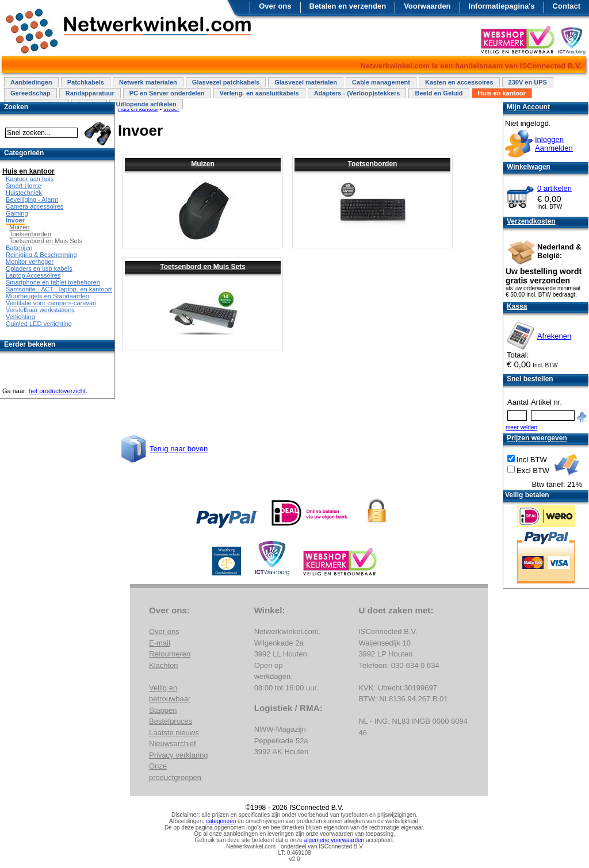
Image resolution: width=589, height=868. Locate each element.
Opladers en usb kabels (39, 268)
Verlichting (20, 317)
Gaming (17, 213)
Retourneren (170, 654)
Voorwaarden (427, 6)
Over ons (275, 6)
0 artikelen (554, 188)
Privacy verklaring (179, 755)
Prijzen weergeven (537, 438)
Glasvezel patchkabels (226, 82)
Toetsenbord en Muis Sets (202, 267)
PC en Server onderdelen (167, 93)
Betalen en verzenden (348, 6)
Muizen (203, 164)
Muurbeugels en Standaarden (47, 296)
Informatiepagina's (502, 6)
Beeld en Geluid (439, 93)
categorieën (221, 821)
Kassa (517, 306)
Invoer (15, 220)
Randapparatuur (90, 93)
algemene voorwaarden (334, 840)
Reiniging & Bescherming (41, 255)
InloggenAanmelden (554, 144)
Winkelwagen (529, 167)
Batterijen (19, 248)
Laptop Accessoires (33, 275)
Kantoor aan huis (30, 179)
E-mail (160, 643)
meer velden (521, 427)
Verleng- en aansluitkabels (259, 93)
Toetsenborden (373, 164)
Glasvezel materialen (306, 82)
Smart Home (24, 186)
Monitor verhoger (30, 262)
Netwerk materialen (148, 82)
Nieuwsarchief (173, 744)
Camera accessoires (35, 206)
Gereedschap (30, 93)
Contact (567, 6)
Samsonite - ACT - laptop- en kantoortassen (67, 289)
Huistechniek (24, 193)
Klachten (164, 665)
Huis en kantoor (502, 93)
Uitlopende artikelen (146, 104)
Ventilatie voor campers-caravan (51, 303)
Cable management (381, 82)
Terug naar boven (179, 449)
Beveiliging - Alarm (32, 199)
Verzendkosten (531, 221)
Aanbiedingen (31, 82)
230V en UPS (528, 82)
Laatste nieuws (174, 733)
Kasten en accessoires (459, 82)
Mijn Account (528, 107)
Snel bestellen (530, 379)
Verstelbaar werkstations (40, 310)
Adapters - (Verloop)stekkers (357, 93)
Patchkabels (86, 82)
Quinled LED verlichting (39, 324)
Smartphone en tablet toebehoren (53, 282)
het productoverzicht (57, 391)
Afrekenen (554, 336)
